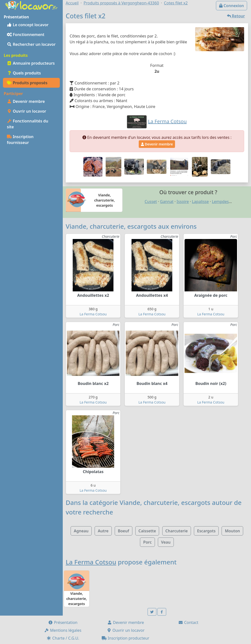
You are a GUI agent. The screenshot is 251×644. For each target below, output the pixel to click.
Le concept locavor (28, 25)
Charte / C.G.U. (63, 638)
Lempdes (220, 202)
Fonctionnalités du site (28, 124)
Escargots (206, 531)
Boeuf (124, 531)
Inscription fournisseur (20, 140)
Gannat (167, 202)
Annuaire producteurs (31, 63)
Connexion (232, 6)
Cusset (151, 202)
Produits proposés (27, 83)
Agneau (81, 531)
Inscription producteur (125, 638)
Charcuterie (177, 531)
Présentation (63, 622)
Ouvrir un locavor (26, 111)
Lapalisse (200, 202)
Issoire (183, 202)
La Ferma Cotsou (93, 314)
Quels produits (24, 73)
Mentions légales (63, 630)
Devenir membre (26, 101)
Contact (188, 622)
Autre (103, 531)
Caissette (147, 531)
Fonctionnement (26, 35)
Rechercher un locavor (31, 44)
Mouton (232, 531)
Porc (147, 542)
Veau (166, 542)
